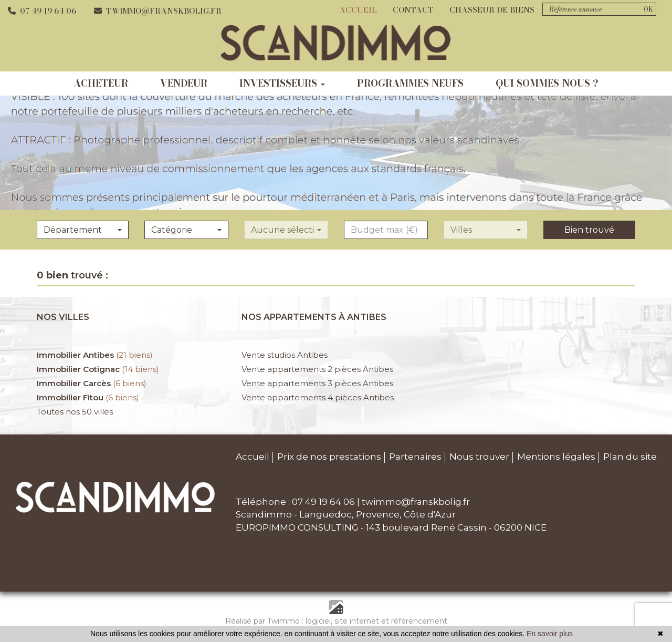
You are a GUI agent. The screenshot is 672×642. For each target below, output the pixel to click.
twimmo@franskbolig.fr (158, 11)
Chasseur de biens (492, 10)
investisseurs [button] (282, 83)
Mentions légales (556, 457)
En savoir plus (550, 634)
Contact (413, 10)
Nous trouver (479, 457)
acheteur (101, 83)
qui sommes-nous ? (547, 83)
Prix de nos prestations (329, 457)
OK (648, 9)
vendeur (184, 83)
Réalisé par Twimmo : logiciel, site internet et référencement (336, 621)
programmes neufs (410, 83)
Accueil (358, 10)
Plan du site (630, 457)
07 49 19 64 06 (42, 11)
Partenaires (415, 457)
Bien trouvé (589, 230)
